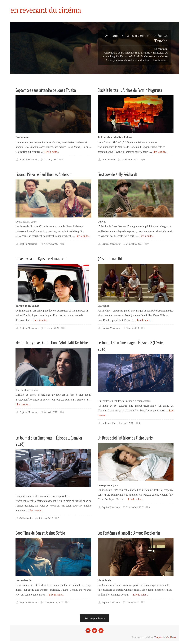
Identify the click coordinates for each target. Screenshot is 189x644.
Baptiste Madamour (29, 160)
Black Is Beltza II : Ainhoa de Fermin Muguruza (130, 90)
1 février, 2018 (46, 518)
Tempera (158, 637)
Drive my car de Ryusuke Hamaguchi (41, 259)
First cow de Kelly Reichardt (117, 175)
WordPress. (171, 637)
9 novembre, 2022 (130, 160)
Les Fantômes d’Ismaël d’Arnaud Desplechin (129, 533)
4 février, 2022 (51, 244)
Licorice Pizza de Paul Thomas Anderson (44, 175)
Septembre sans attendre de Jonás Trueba (46, 90)
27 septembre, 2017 (53, 602)
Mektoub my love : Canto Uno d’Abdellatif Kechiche (52, 343)
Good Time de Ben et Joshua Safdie (40, 533)
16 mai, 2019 (132, 328)
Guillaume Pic (108, 160)
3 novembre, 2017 (135, 507)
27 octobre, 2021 (134, 244)
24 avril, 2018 (51, 412)
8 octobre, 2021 (51, 328)
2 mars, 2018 (127, 423)
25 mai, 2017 (132, 602)
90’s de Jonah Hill (110, 259)
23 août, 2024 (51, 160)
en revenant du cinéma (46, 10)
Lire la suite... (52, 152)
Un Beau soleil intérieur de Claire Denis (125, 438)
